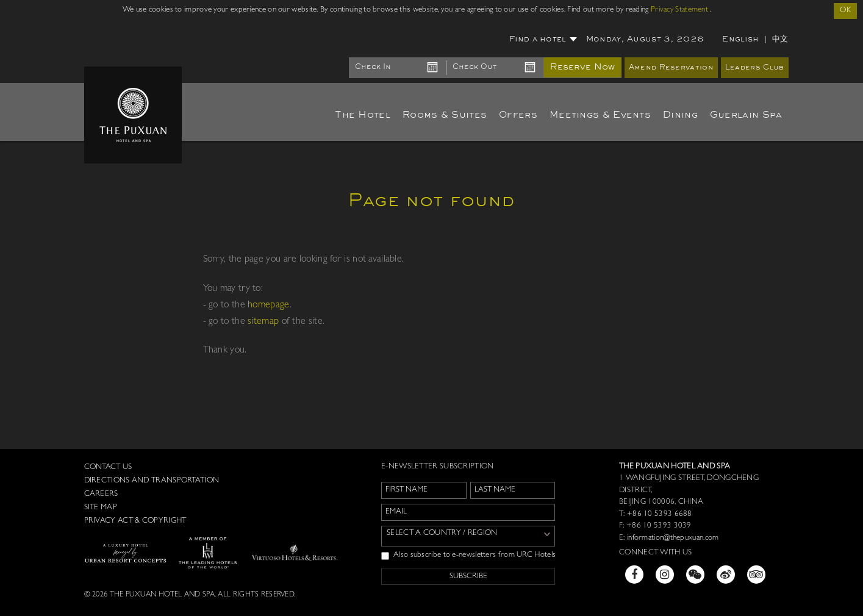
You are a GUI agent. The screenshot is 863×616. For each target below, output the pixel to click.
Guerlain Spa (746, 115)
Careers (101, 494)
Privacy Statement (679, 10)
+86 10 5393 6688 (659, 514)
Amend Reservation (671, 68)
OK (845, 11)
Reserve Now (582, 67)
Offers (518, 115)
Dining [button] (680, 115)
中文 (780, 39)
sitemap (263, 322)
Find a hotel (543, 40)
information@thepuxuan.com (673, 538)
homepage (268, 306)
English (740, 40)
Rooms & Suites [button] (445, 115)
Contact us (108, 467)
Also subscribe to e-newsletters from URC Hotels (468, 556)
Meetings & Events (600, 115)
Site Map (101, 508)
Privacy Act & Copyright (135, 521)
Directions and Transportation (152, 481)
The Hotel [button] (363, 115)
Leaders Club (755, 68)
